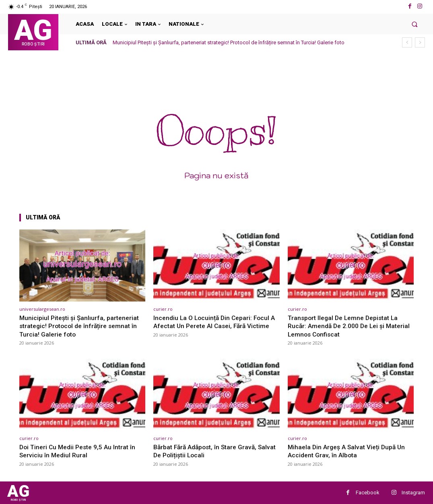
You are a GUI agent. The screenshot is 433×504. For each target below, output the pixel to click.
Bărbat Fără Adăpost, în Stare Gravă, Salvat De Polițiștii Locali (209, 451)
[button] (415, 24)
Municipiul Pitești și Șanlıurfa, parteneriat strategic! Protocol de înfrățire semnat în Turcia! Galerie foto (229, 42)
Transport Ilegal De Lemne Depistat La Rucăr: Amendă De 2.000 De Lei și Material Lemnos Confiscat (347, 326)
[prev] (407, 42)
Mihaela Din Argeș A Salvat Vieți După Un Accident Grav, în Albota (350, 451)
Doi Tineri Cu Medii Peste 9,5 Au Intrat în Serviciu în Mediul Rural (81, 451)
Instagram (413, 493)
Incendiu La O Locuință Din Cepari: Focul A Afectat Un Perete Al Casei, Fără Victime (214, 326)
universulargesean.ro (42, 309)
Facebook (368, 493)
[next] (420, 42)
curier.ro (163, 309)
